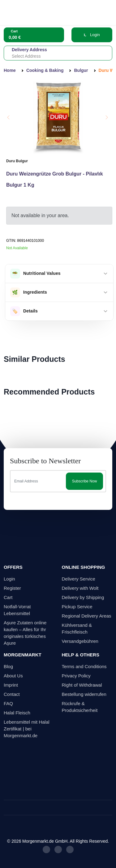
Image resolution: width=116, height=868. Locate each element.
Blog (8, 666)
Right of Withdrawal (82, 685)
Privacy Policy (76, 676)
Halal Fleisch (17, 713)
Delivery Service (79, 579)
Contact (12, 694)
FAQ (8, 703)
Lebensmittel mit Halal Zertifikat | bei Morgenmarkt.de (27, 729)
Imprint (11, 685)
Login (92, 35)
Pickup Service (77, 607)
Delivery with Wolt (80, 588)
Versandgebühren (80, 641)
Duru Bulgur (17, 161)
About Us (13, 676)
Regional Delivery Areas (87, 616)
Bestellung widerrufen (84, 694)
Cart (8, 597)
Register (12, 588)
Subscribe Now (85, 481)
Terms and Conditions (84, 666)
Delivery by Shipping (83, 597)
